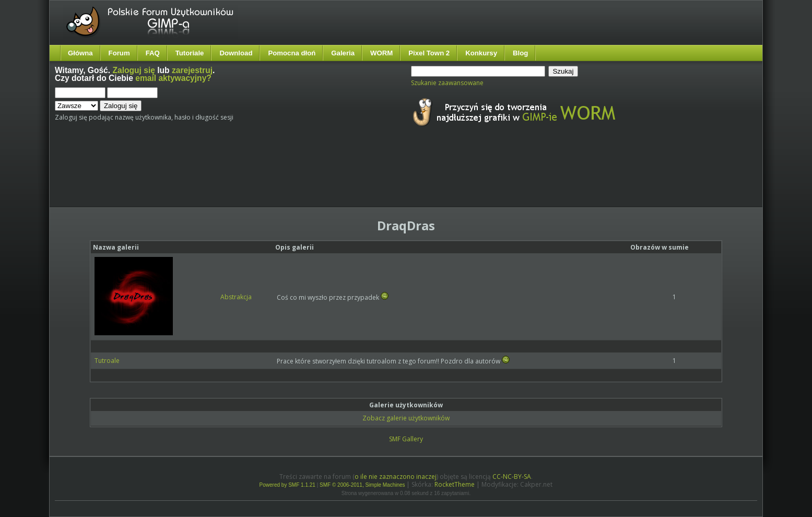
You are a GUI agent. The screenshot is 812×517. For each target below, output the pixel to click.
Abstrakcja (236, 297)
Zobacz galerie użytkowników (406, 418)
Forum (119, 53)
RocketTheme (455, 484)
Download (236, 53)
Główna (80, 53)
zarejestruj (192, 70)
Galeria (343, 53)
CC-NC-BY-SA (512, 477)
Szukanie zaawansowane (447, 83)
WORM (381, 53)
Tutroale (107, 361)
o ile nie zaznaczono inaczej (396, 477)
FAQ (153, 53)
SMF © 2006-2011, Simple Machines (362, 485)
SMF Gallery (406, 439)
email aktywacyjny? (173, 78)
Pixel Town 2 (429, 53)
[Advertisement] (251, 177)
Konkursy (481, 53)
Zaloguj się (133, 70)
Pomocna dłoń (292, 53)
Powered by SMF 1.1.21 (287, 485)
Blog (520, 53)
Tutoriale (190, 53)
